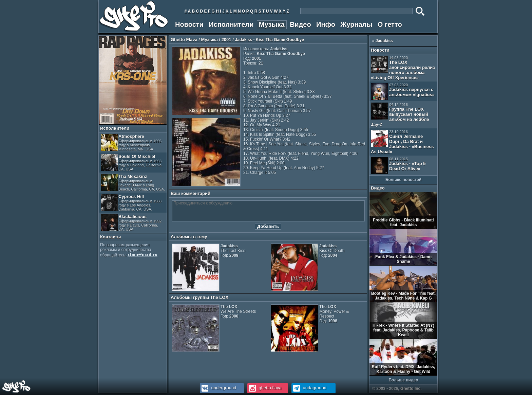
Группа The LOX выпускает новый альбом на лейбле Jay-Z (400, 115)
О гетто (390, 24)
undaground (309, 388)
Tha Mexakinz (133, 183)
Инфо (326, 24)
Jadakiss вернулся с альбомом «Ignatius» (403, 91)
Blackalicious (131, 223)
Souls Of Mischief (132, 163)
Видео (300, 24)
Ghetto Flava (184, 40)
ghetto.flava (264, 388)
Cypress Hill (131, 203)
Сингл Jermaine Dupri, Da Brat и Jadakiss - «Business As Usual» (402, 142)
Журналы (356, 24)
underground (218, 388)
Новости (189, 24)
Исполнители (231, 24)
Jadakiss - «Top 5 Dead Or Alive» (398, 165)
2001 (226, 40)
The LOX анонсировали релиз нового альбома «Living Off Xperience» (403, 68)
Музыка (272, 24)
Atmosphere (131, 142)
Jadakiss (384, 41)
